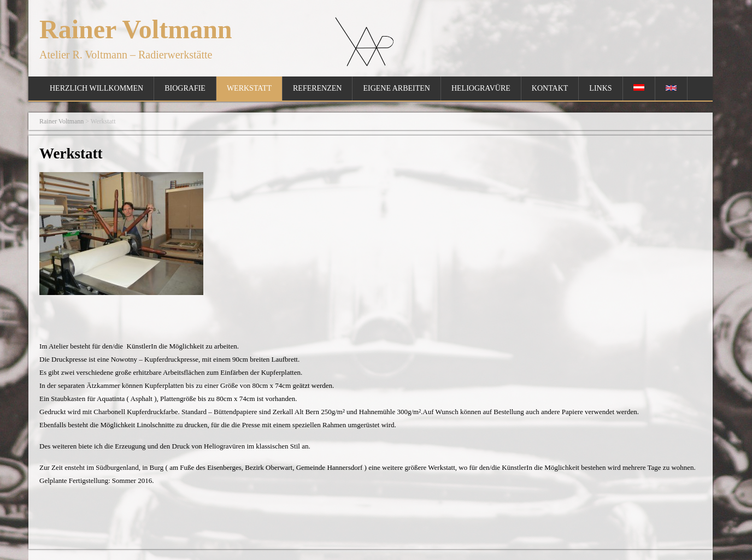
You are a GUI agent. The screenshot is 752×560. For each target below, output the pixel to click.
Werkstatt (249, 88)
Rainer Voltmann (136, 29)
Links (600, 88)
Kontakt (550, 88)
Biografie (185, 88)
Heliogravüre (481, 88)
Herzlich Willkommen (96, 88)
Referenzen (317, 88)
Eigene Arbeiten (396, 88)
